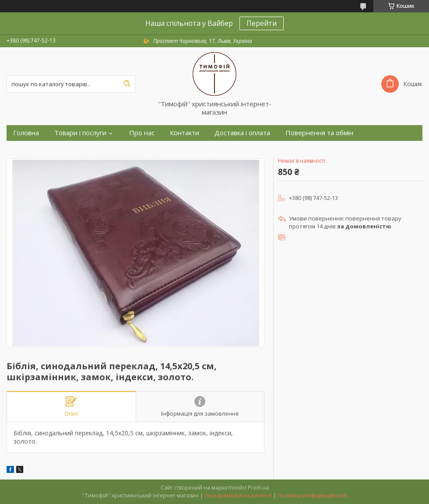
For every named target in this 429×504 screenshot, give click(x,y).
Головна (26, 133)
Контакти (185, 133)
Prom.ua (258, 488)
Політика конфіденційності (312, 495)
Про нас (142, 133)
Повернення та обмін (319, 133)
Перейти (262, 23)
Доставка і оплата (242, 133)
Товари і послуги (80, 133)
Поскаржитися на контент (238, 495)
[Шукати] (127, 84)
